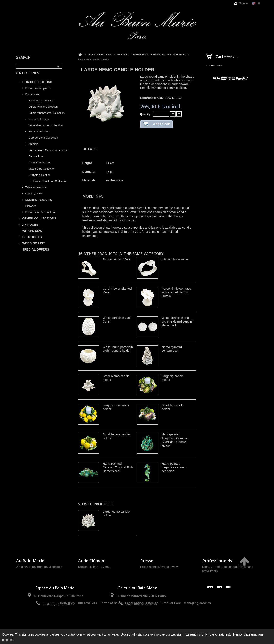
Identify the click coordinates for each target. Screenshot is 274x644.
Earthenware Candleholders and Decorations (49, 158)
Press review (170, 567)
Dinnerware (33, 99)
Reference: (148, 98)
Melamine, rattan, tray (39, 204)
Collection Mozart (39, 167)
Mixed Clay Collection (42, 173)
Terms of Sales (111, 618)
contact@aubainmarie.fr (221, 598)
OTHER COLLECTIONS (39, 223)
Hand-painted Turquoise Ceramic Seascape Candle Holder (175, 440)
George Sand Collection (43, 142)
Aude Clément (92, 561)
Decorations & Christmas (41, 217)
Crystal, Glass (34, 198)
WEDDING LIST (34, 248)
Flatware (31, 211)
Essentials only (197, 634)
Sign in (241, 3)
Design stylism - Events (94, 567)
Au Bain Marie (30, 561)
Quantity (145, 114)
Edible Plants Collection (43, 111)
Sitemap (152, 618)
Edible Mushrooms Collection (47, 118)
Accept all (128, 634)
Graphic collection (40, 180)
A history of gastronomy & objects (39, 567)
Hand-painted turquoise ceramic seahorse (174, 467)
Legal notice (134, 618)
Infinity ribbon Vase (175, 259)
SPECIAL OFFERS (36, 254)
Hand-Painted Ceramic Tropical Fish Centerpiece (118, 467)
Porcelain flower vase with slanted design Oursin (176, 292)
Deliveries (67, 618)
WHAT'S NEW (32, 236)
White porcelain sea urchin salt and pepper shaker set (177, 321)
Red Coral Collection (41, 105)
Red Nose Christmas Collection (48, 186)
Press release (150, 567)
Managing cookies (197, 618)
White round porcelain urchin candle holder (118, 349)
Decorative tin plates (38, 93)
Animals (34, 149)
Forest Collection (39, 136)
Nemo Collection (39, 124)
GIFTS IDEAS (32, 242)
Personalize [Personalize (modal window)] (242, 634)
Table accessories (36, 192)
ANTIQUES (30, 229)
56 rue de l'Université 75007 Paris (141, 596)
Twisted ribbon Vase (117, 259)
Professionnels (217, 561)
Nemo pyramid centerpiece (172, 349)
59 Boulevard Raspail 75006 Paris (59, 596)
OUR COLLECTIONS (37, 87)
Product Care (171, 618)
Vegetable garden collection (46, 130)
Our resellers (87, 618)
